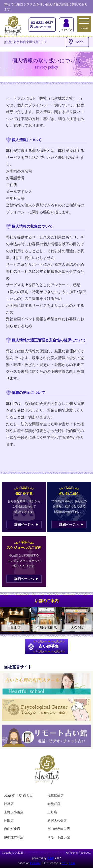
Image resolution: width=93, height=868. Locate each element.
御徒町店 (54, 804)
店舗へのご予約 (42, 24)
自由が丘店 (12, 829)
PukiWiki (35, 863)
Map (80, 42)
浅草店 (9, 804)
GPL (64, 863)
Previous (6, 620)
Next (87, 620)
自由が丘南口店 (59, 829)
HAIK (50, 858)
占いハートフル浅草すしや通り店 (45, 853)
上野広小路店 (14, 812)
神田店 (9, 821)
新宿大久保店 (57, 821)
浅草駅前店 (55, 796)
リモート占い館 (59, 837)
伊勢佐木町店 (14, 837)
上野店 (52, 812)
